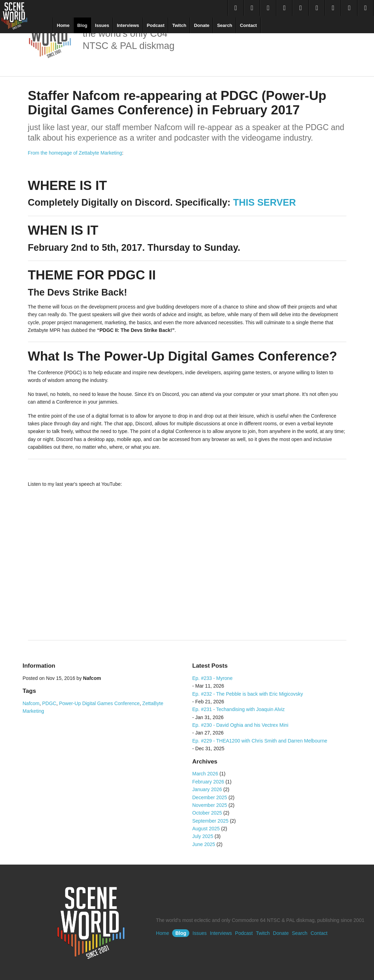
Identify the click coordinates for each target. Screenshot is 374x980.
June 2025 (204, 844)
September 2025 (211, 821)
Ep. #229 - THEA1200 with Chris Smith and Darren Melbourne (260, 741)
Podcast (156, 25)
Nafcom (31, 703)
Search (224, 25)
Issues (102, 25)
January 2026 (207, 789)
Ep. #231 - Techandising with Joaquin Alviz (239, 709)
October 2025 (207, 813)
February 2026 (208, 782)
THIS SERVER (264, 203)
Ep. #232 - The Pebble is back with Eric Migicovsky (248, 694)
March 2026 (205, 774)
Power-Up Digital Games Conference (99, 703)
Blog (82, 25)
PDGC (49, 703)
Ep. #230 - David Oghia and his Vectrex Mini (241, 725)
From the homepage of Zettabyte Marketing (75, 153)
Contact (248, 25)
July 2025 (203, 836)
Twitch (179, 25)
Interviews (128, 25)
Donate (202, 25)
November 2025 (210, 805)
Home (63, 25)
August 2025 (206, 829)
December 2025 (210, 797)
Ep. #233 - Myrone (213, 678)
